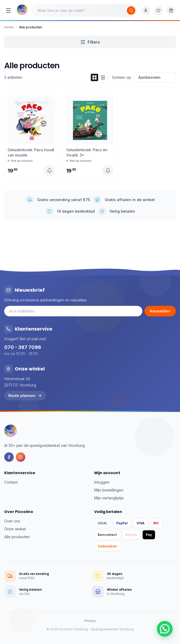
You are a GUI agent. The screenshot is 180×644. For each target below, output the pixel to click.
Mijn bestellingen (109, 490)
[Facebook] (9, 457)
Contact (11, 482)
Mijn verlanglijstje (109, 498)
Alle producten (17, 537)
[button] (165, 629)
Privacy (90, 621)
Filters (90, 42)
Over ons (12, 521)
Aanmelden (160, 311)
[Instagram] (21, 457)
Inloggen (102, 482)
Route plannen (25, 396)
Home (9, 27)
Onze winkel (15, 529)
